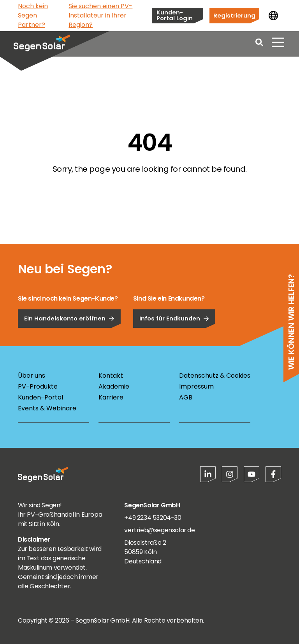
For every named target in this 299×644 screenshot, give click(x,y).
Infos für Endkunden (174, 340)
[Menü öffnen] (278, 47)
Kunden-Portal (40, 397)
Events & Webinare (47, 408)
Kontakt (111, 376)
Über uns (32, 376)
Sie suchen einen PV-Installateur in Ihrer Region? (100, 15)
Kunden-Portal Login (175, 15)
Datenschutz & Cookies (215, 376)
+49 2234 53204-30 (153, 518)
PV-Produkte (38, 386)
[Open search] (259, 47)
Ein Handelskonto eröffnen (69, 340)
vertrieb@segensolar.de (159, 530)
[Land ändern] (273, 16)
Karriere (111, 397)
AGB (186, 397)
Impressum (196, 386)
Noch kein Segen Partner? (33, 15)
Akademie (114, 386)
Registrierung (234, 15)
